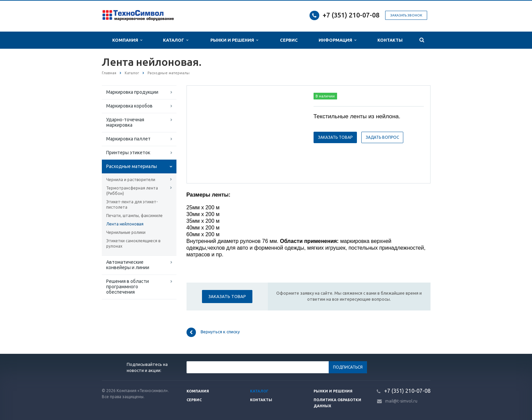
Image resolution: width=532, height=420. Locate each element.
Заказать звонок (406, 15)
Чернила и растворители (131, 180)
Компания (127, 40)
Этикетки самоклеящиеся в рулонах (133, 243)
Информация (337, 40)
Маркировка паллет (128, 139)
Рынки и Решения (234, 40)
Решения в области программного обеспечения (128, 287)
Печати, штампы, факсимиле (134, 216)
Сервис (289, 40)
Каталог (176, 40)
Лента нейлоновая (125, 224)
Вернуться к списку (213, 332)
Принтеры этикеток (128, 153)
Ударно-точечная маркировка (125, 122)
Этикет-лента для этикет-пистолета (132, 204)
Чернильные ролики (126, 232)
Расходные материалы (132, 166)
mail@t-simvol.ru (401, 401)
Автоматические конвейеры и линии (128, 265)
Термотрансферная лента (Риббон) (132, 191)
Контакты (390, 40)
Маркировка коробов (129, 106)
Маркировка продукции (132, 92)
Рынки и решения (333, 391)
